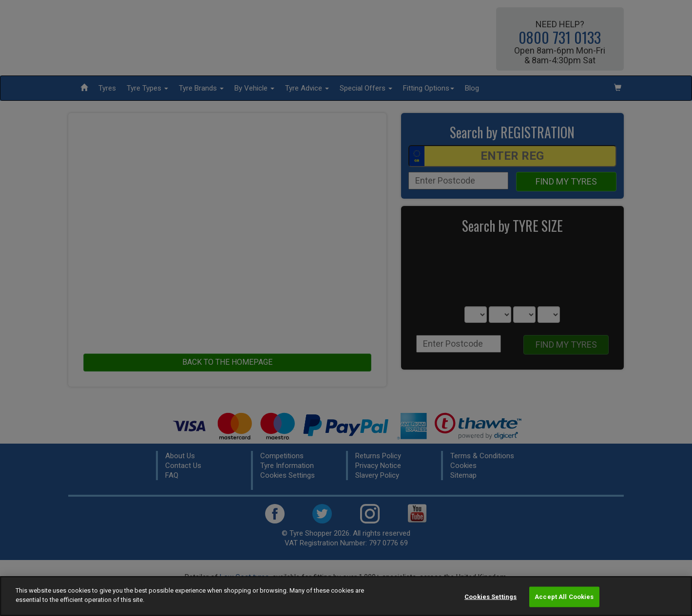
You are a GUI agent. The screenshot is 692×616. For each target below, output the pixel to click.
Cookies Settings (490, 597)
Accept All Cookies (564, 597)
